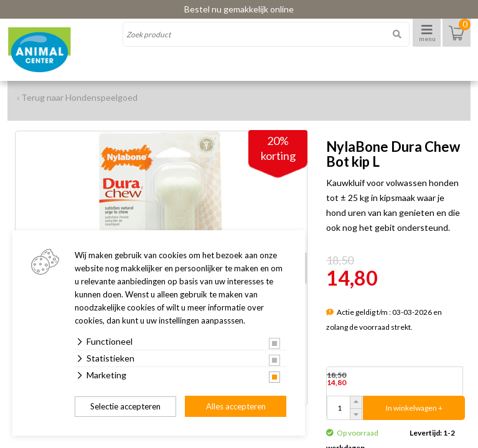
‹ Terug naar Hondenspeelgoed (77, 97)
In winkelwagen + (414, 408)
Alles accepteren (236, 406)
